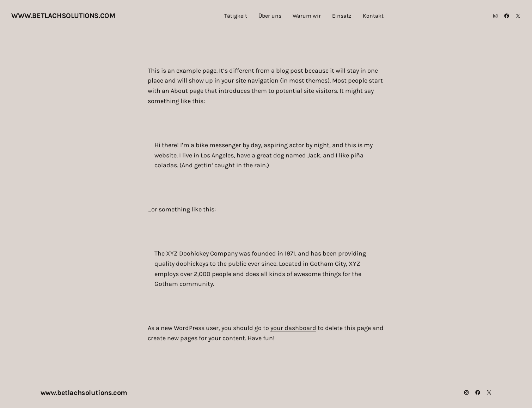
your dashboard (293, 328)
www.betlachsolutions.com (63, 16)
